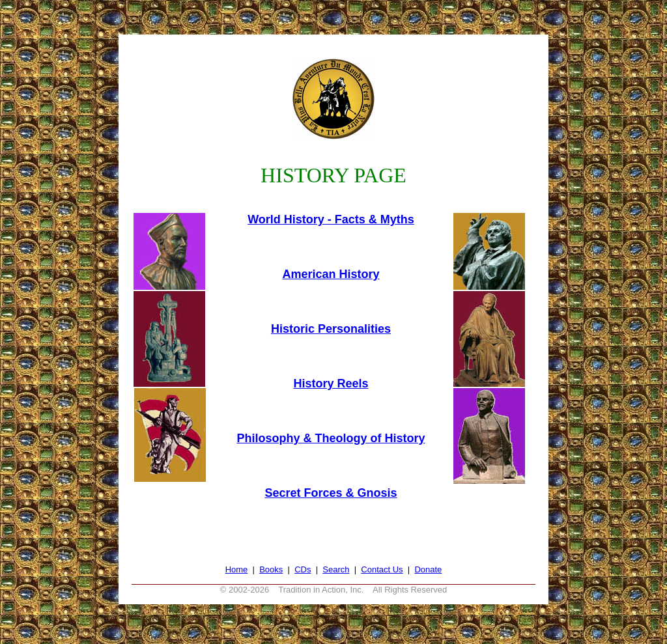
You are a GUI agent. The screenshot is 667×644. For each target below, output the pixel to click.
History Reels (331, 384)
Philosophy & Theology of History (331, 438)
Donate (428, 569)
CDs (303, 569)
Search (336, 569)
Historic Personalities (331, 329)
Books (271, 569)
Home (237, 569)
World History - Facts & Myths (331, 219)
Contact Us (382, 569)
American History (331, 274)
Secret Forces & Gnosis (331, 493)
